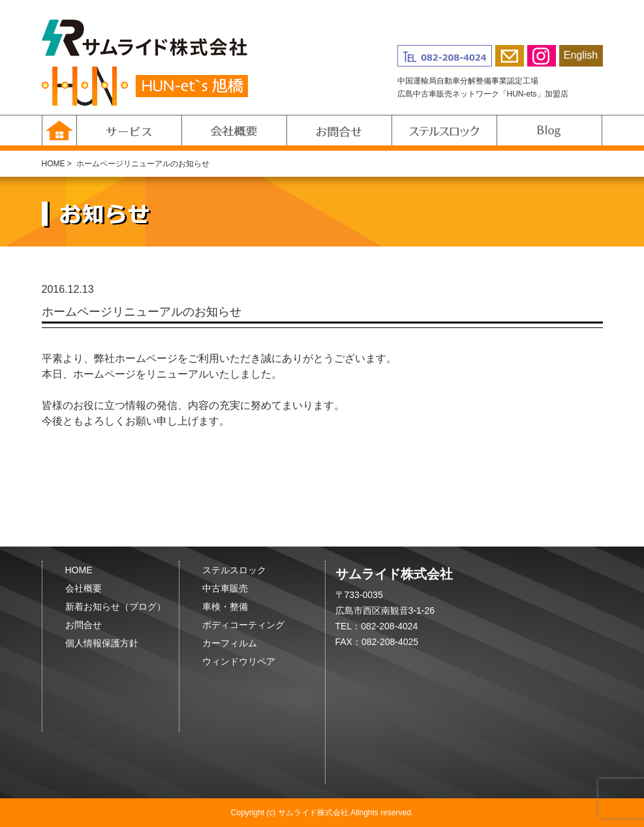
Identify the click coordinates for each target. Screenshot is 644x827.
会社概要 (84, 588)
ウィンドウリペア (239, 661)
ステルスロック (234, 570)
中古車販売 (225, 588)
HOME (54, 164)
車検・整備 (225, 607)
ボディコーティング (243, 625)
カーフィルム (230, 643)
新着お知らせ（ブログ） (115, 607)
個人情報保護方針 (102, 643)
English (581, 55)
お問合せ (84, 625)
